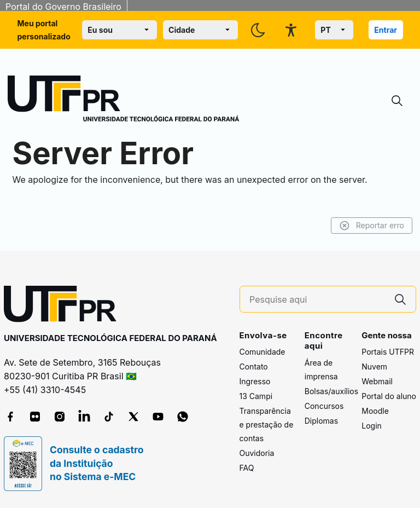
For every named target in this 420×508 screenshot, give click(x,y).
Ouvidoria (257, 453)
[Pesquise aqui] (317, 300)
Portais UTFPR (388, 352)
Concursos (324, 406)
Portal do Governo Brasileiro (63, 7)
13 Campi (256, 396)
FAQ (247, 468)
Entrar (386, 30)
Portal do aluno (389, 396)
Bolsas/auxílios (331, 391)
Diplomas (321, 421)
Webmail (377, 381)
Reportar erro (372, 226)
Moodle (375, 411)
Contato (254, 366)
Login (372, 426)
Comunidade (262, 352)
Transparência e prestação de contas (267, 425)
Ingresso (255, 381)
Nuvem (374, 366)
